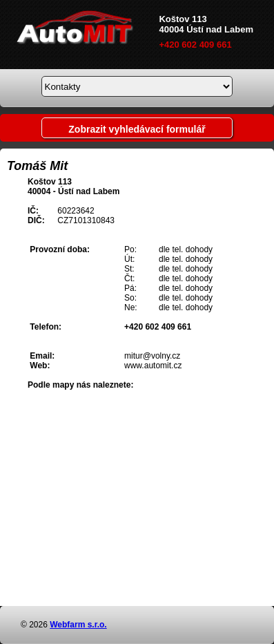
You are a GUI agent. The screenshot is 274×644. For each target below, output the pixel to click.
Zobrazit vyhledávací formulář (137, 129)
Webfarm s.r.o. (78, 625)
